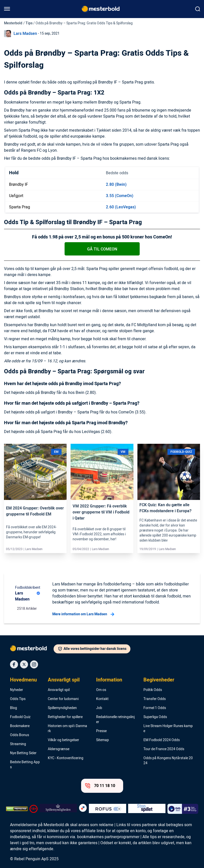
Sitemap (103, 740)
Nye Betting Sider (23, 753)
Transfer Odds (155, 699)
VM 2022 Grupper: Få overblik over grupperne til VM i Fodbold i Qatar (101, 512)
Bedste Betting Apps (25, 765)
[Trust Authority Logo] (58, 809)
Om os (101, 690)
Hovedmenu (23, 680)
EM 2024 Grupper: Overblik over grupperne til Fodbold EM (35, 511)
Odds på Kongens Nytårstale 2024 (168, 761)
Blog (14, 708)
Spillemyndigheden (62, 708)
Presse (101, 731)
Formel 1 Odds (155, 708)
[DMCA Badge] (17, 809)
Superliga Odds (155, 717)
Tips (29, 23)
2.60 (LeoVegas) (121, 207)
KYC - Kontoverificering (66, 758)
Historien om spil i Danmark (67, 729)
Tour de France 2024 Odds (164, 749)
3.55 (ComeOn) (120, 196)
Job (99, 708)
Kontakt (102, 699)
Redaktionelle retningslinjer (115, 720)
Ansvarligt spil (64, 680)
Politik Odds (153, 690)
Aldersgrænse (59, 749)
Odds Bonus (20, 735)
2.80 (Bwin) (116, 185)
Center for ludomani (63, 699)
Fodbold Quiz (20, 717)
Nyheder (17, 690)
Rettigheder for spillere (65, 717)
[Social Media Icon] (14, 664)
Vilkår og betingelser (63, 740)
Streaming (18, 744)
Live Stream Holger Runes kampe (168, 729)
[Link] (35, 472)
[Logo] (32, 649)
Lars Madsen (25, 34)
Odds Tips (18, 699)
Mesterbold (13, 23)
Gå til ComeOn (102, 249)
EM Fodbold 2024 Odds (162, 740)
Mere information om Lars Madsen (83, 614)
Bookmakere (20, 726)
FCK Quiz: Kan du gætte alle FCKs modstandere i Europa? (165, 508)
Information (109, 680)
